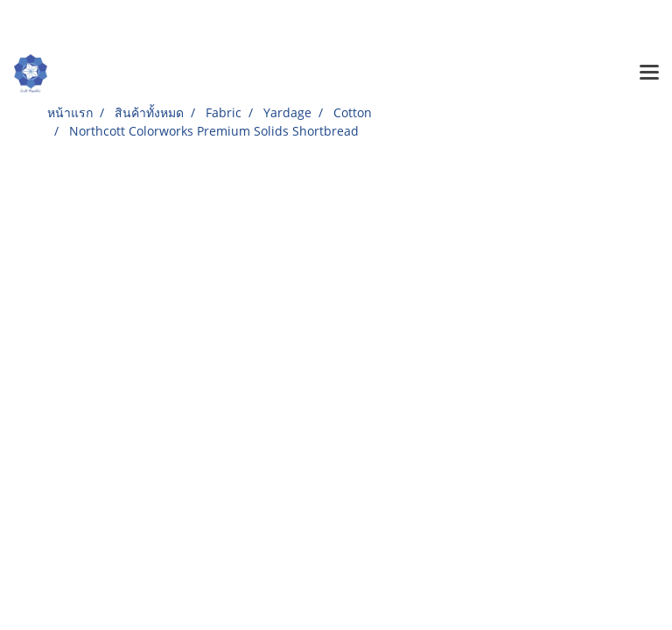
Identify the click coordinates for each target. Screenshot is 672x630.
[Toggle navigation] (649, 73)
